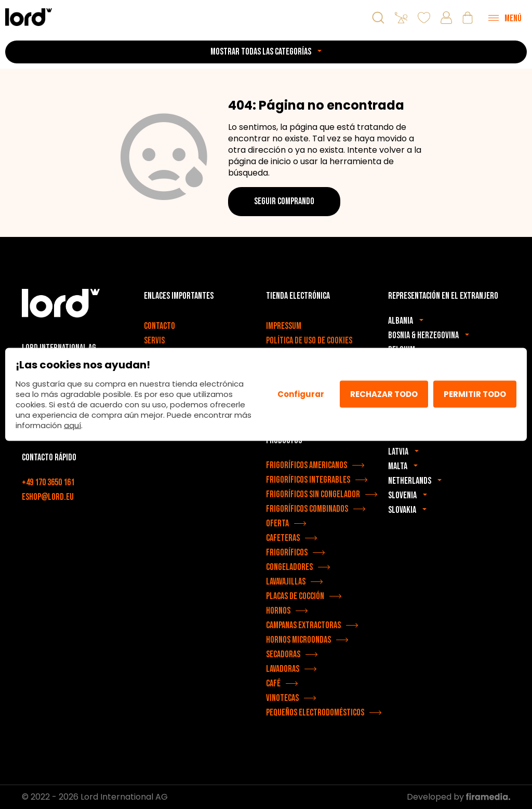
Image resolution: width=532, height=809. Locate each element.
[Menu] (505, 18)
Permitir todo (475, 394)
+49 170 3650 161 (48, 482)
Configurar (301, 394)
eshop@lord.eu (48, 497)
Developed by (458, 797)
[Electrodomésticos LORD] (29, 17)
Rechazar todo (384, 394)
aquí (72, 425)
